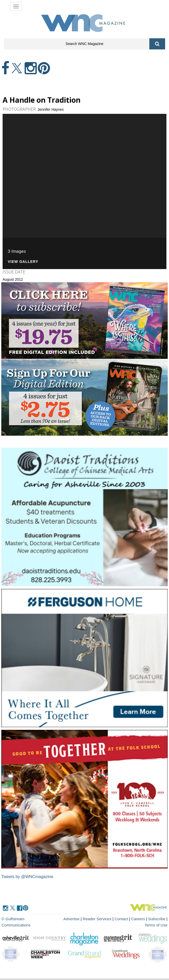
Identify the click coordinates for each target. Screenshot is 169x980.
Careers (138, 919)
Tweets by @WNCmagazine (27, 877)
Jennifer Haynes (51, 109)
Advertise (72, 919)
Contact (121, 919)
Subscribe (157, 919)
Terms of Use (156, 925)
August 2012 (13, 279)
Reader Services (97, 919)
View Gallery (23, 262)
